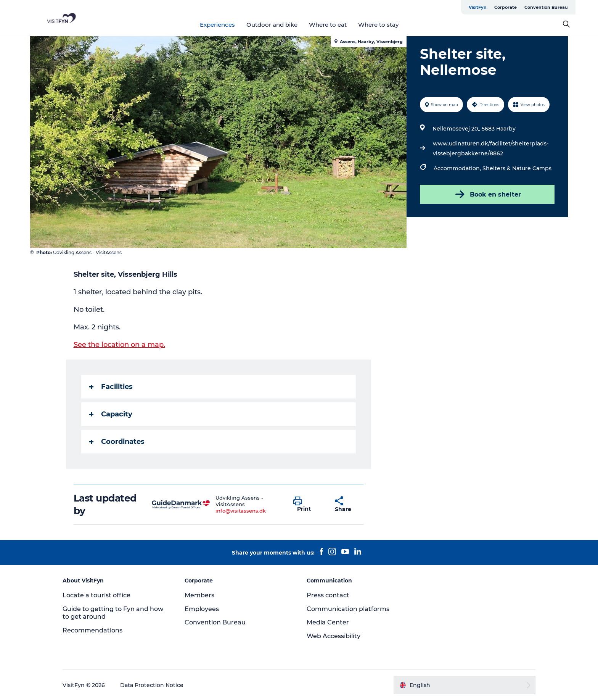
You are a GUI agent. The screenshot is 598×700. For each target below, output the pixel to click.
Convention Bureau (546, 7)
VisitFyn (478, 7)
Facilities (111, 387)
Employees (202, 609)
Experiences (217, 25)
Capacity (111, 414)
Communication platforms (348, 609)
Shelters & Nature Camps (517, 168)
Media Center (328, 622)
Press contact (328, 595)
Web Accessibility (334, 636)
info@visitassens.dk (241, 511)
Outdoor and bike (272, 25)
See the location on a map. (119, 345)
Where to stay (378, 25)
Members (199, 595)
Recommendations (92, 630)
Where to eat (328, 25)
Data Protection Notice (152, 685)
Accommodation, (458, 168)
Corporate (506, 7)
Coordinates (117, 442)
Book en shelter (487, 194)
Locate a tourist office (96, 595)
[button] (308, 505)
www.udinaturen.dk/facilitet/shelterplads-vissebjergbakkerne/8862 (491, 148)
